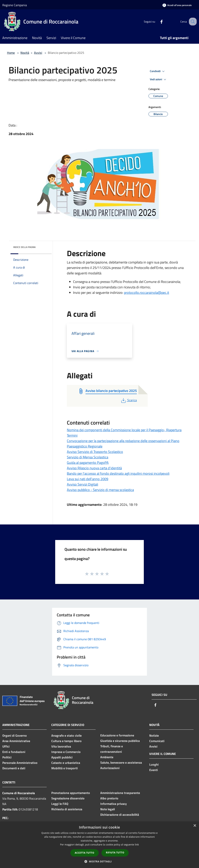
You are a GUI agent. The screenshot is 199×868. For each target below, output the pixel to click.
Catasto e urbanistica (66, 763)
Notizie (154, 735)
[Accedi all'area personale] (177, 5)
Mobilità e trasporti (65, 768)
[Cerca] (192, 22)
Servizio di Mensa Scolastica (88, 457)
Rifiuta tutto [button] (115, 853)
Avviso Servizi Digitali (82, 484)
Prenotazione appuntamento (71, 793)
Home (11, 53)
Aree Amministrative (16, 741)
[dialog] (99, 845)
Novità (25, 53)
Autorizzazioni (110, 768)
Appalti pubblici (62, 757)
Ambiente (107, 757)
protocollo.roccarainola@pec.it (147, 293)
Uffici (6, 746)
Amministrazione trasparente (120, 793)
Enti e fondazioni (14, 752)
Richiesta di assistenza (67, 809)
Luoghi (154, 764)
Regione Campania (15, 5)
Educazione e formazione (117, 735)
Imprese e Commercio (66, 752)
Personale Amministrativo (20, 763)
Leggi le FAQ (60, 804)
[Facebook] (157, 21)
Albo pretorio (109, 798)
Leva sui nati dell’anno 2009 (88, 479)
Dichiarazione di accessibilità (120, 815)
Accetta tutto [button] (85, 853)
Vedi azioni (159, 79)
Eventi (154, 770)
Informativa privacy (113, 804)
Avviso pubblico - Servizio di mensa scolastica (100, 490)
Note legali (108, 809)
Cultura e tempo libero (66, 741)
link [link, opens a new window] (137, 845)
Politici (7, 757)
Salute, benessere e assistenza (121, 762)
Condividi (158, 71)
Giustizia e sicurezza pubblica (120, 741)
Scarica (129, 400)
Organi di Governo (15, 735)
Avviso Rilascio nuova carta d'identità (94, 468)
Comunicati (157, 741)
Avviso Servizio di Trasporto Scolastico (95, 452)
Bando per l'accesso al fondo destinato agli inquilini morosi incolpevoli (118, 473)
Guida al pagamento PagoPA (88, 463)
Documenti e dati (14, 768)
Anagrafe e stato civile (66, 735)
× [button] (195, 826)
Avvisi (38, 53)
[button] (99, 861)
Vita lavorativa (61, 746)
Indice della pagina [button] (24, 247)
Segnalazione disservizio (68, 798)
